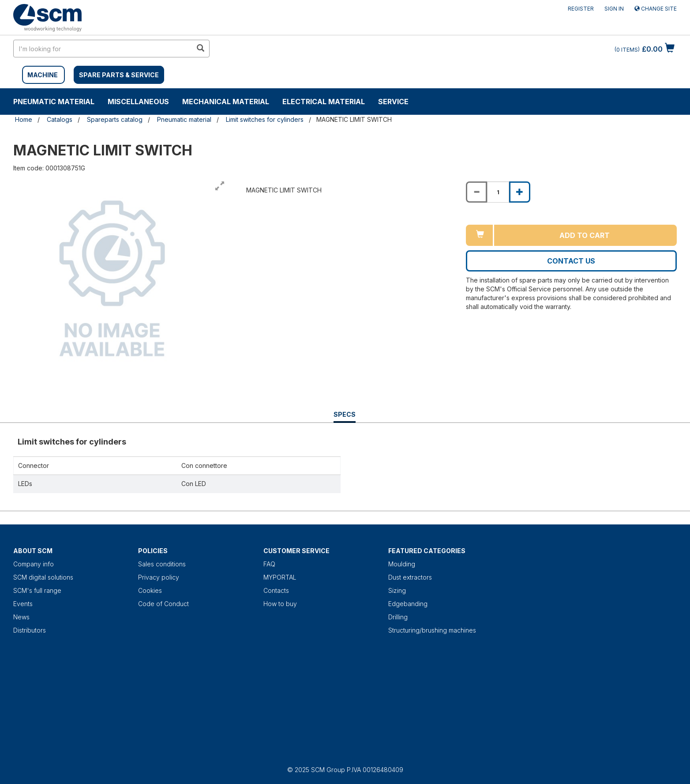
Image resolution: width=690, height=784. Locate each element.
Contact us (571, 261)
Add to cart (585, 235)
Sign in (614, 9)
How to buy (280, 604)
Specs (345, 416)
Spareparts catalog (115, 119)
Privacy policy (159, 577)
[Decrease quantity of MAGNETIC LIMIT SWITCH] (476, 192)
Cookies (150, 590)
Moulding (402, 564)
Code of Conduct (163, 604)
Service (393, 102)
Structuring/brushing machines (432, 630)
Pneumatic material (54, 102)
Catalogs (60, 119)
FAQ (269, 564)
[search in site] (103, 49)
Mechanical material (226, 102)
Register (581, 9)
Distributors (30, 630)
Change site (656, 9)
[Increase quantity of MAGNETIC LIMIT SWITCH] (520, 192)
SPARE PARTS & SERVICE (119, 75)
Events (23, 604)
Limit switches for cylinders (265, 119)
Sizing (397, 590)
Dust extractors (410, 577)
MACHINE (43, 75)
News (21, 617)
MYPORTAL (280, 577)
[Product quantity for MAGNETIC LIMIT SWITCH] (498, 192)
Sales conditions (162, 564)
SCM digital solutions (43, 577)
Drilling (398, 617)
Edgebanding (408, 604)
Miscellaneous (138, 102)
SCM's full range (37, 590)
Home (24, 119)
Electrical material (324, 102)
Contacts (276, 590)
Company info (34, 564)
